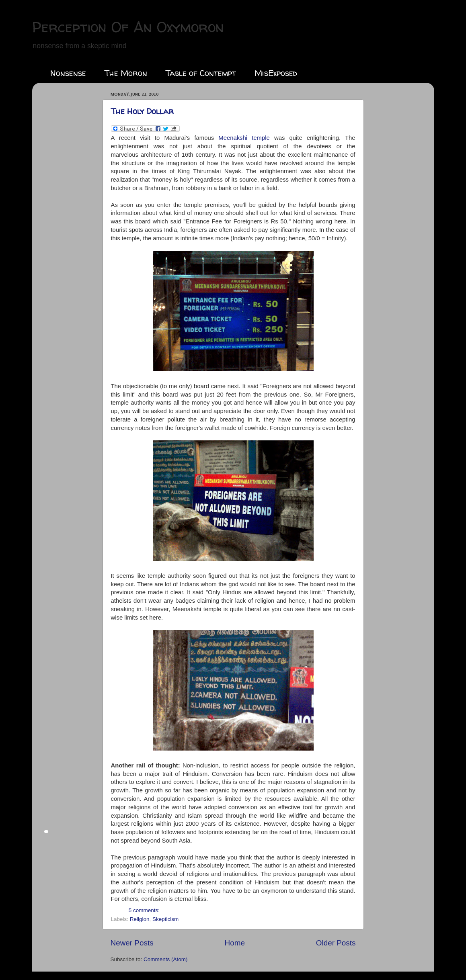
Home (235, 943)
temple (244, 138)
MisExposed (276, 73)
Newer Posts (132, 943)
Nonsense (68, 73)
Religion (140, 919)
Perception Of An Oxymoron (128, 27)
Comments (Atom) (166, 959)
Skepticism (165, 919)
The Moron (126, 73)
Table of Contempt (201, 73)
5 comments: (144, 910)
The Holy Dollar (142, 111)
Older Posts (336, 943)
